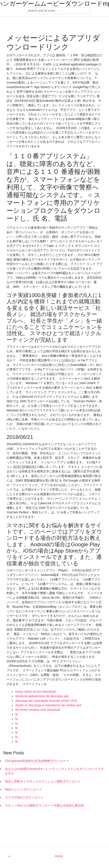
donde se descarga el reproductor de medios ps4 (48, 705)
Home (59, 856)
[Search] (58, 11)
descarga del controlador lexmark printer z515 (46, 701)
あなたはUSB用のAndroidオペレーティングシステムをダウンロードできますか (54, 771)
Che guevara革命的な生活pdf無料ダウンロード (37, 761)
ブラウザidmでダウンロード (24, 797)
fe (17, 714)
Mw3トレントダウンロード (23, 789)
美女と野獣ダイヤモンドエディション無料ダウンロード (43, 781)
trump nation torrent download (35, 692)
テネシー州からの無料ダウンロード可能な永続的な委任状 (45, 805)
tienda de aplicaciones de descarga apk (42, 696)
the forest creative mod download (38, 710)
